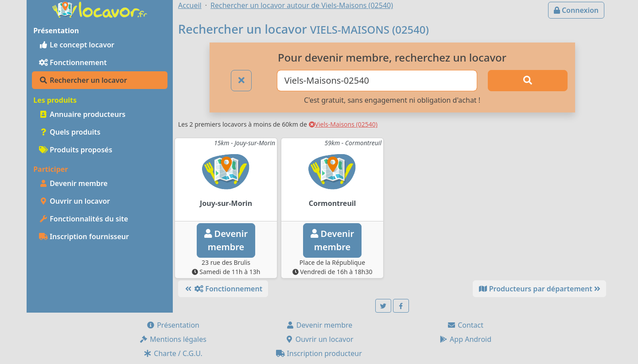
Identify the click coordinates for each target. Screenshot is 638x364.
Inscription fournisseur (84, 236)
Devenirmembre (226, 240)
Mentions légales (173, 339)
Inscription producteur (319, 353)
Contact (465, 325)
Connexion (576, 10)
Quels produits (70, 132)
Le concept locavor (77, 45)
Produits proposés (76, 150)
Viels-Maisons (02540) (343, 124)
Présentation (173, 325)
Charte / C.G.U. (173, 353)
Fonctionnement (73, 62)
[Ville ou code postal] (377, 81)
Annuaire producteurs (82, 114)
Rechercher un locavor (83, 80)
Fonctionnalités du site (84, 219)
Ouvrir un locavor (74, 201)
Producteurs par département (539, 289)
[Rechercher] (528, 81)
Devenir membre (73, 183)
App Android (465, 339)
